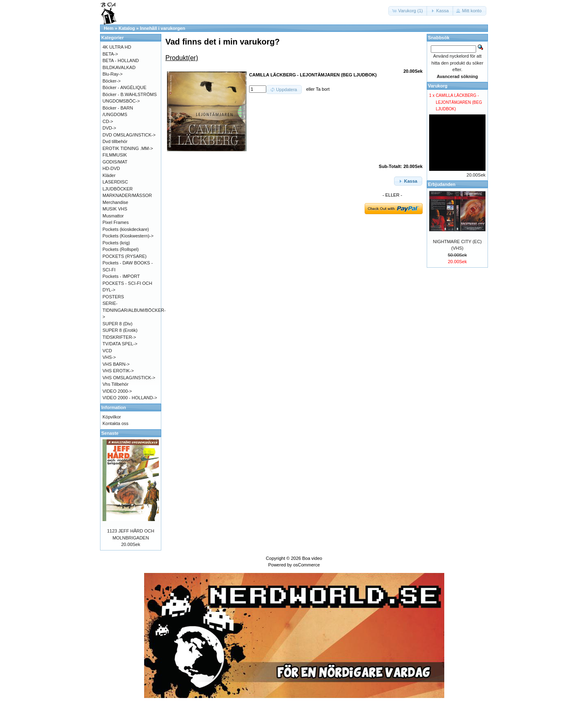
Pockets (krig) (116, 243)
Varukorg (438, 86)
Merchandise (115, 202)
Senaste (110, 433)
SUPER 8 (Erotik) (120, 330)
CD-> (108, 121)
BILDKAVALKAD (119, 67)
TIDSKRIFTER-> (119, 337)
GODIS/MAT (115, 162)
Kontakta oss (116, 423)
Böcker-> (111, 81)
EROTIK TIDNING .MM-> (128, 148)
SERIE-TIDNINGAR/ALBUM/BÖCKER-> (134, 310)
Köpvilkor (112, 417)
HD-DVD (111, 168)
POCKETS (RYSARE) (125, 256)
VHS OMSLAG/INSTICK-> (129, 378)
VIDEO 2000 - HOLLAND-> (130, 398)
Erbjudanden (442, 184)
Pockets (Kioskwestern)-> (128, 236)
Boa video (312, 558)
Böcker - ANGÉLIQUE (125, 87)
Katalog (127, 28)
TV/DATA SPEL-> (120, 344)
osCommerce (306, 565)
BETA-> (110, 54)
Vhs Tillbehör (116, 384)
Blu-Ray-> (112, 74)
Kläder (109, 175)
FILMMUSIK (115, 155)
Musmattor (113, 216)
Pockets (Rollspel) (121, 249)
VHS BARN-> (116, 364)
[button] (408, 11)
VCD (107, 351)
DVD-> (109, 128)
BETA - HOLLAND (121, 60)
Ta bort (323, 89)
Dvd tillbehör (115, 141)
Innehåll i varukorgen (163, 28)
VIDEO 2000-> (117, 391)
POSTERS (113, 297)
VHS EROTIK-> (118, 371)
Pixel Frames (116, 222)
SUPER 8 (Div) (117, 324)
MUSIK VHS (115, 209)
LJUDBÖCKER (118, 189)
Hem (109, 28)
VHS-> (109, 357)
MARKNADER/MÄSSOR (127, 195)
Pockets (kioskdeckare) (126, 229)
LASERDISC (115, 182)
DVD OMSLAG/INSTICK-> (129, 135)
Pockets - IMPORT (121, 276)
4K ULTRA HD (117, 47)
